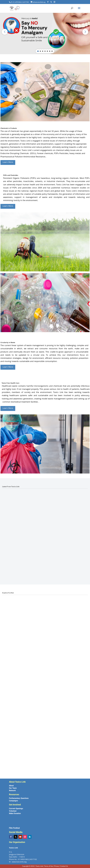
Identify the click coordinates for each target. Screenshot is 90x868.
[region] (45, 32)
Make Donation (15, 813)
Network (12, 791)
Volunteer (13, 811)
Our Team (13, 788)
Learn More (8, 162)
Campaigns (13, 801)
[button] (5, 32)
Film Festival (14, 828)
